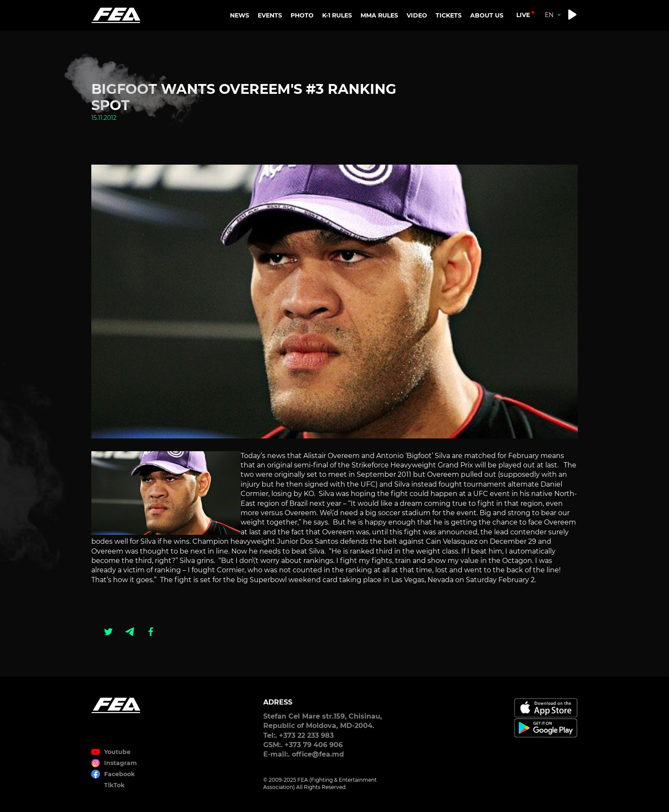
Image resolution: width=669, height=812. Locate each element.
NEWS (240, 15)
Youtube (117, 752)
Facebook (119, 774)
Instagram (121, 763)
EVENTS (270, 15)
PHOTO (302, 15)
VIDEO (417, 15)
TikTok (114, 785)
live (523, 15)
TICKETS (449, 15)
